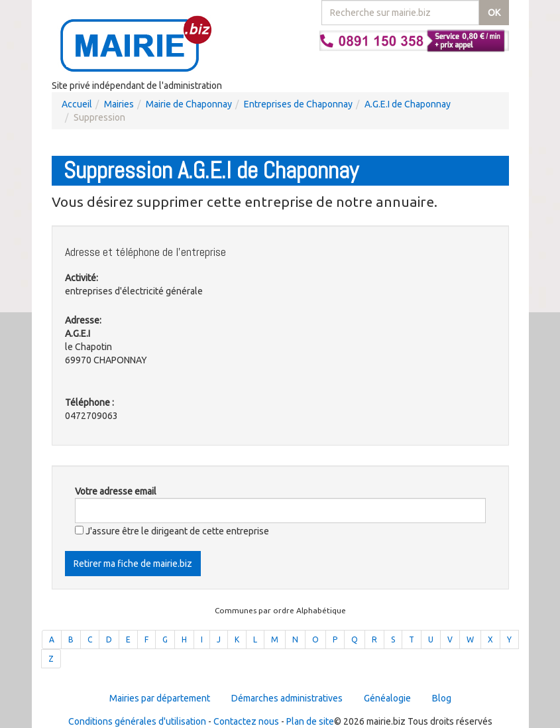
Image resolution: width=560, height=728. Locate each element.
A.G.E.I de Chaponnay (408, 104)
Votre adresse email (116, 491)
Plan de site (310, 721)
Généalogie (387, 698)
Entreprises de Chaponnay (298, 104)
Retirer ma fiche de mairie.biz (133, 564)
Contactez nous (246, 721)
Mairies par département (160, 698)
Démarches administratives (287, 698)
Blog (442, 698)
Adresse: (83, 320)
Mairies (119, 104)
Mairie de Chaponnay (189, 104)
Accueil (77, 104)
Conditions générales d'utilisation (137, 721)
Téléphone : (89, 402)
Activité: (82, 278)
